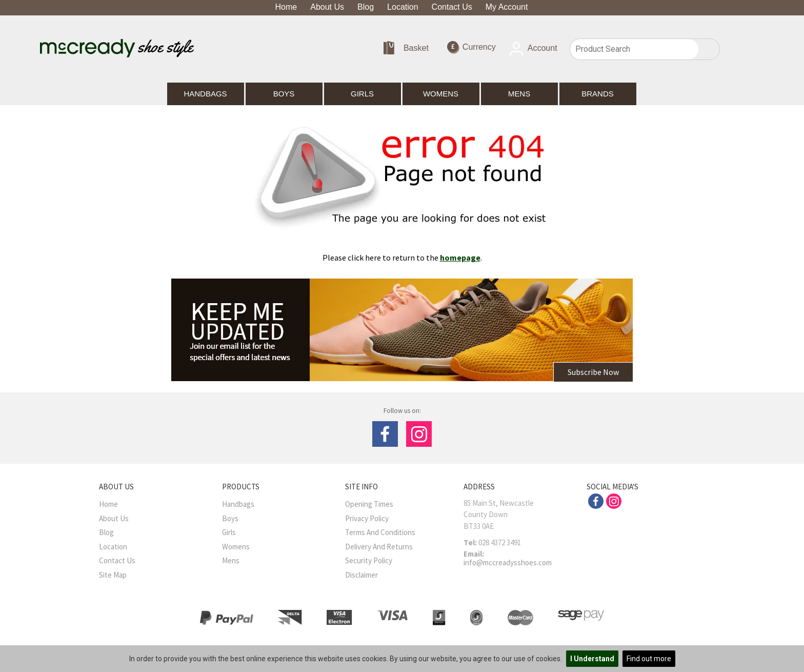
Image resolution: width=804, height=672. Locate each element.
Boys (284, 94)
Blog (366, 7)
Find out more (649, 659)
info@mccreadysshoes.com (508, 562)
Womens (441, 94)
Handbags (205, 94)
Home (286, 7)
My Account (507, 7)
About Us (327, 7)
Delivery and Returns (379, 547)
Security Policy (369, 560)
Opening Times (369, 504)
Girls (362, 94)
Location (403, 7)
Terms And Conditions (380, 532)
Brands (598, 94)
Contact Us (452, 7)
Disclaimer (361, 575)
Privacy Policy (367, 518)
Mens (519, 94)
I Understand (592, 659)
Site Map (113, 575)
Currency (471, 47)
